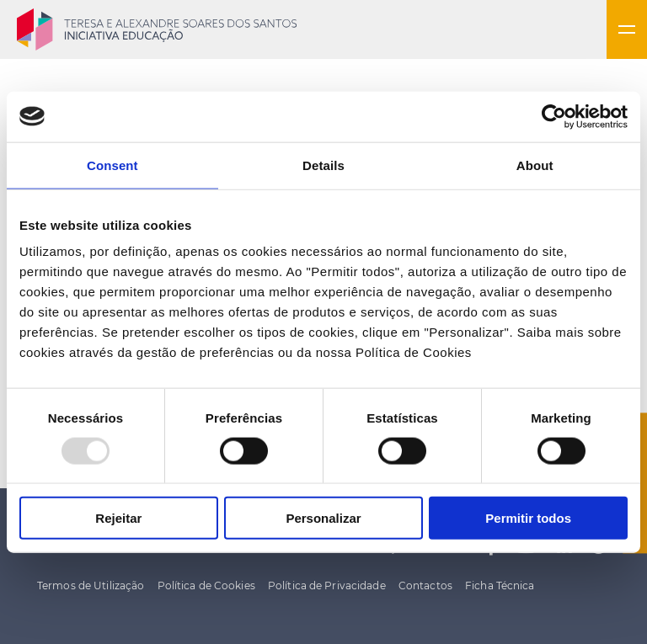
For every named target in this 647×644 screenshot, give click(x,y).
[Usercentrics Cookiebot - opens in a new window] (554, 116)
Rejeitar (118, 518)
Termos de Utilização (91, 585)
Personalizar (323, 518)
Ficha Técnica (500, 585)
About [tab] (535, 165)
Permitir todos (528, 518)
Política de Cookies (206, 585)
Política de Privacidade (327, 585)
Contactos (425, 585)
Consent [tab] (112, 165)
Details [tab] (323, 165)
